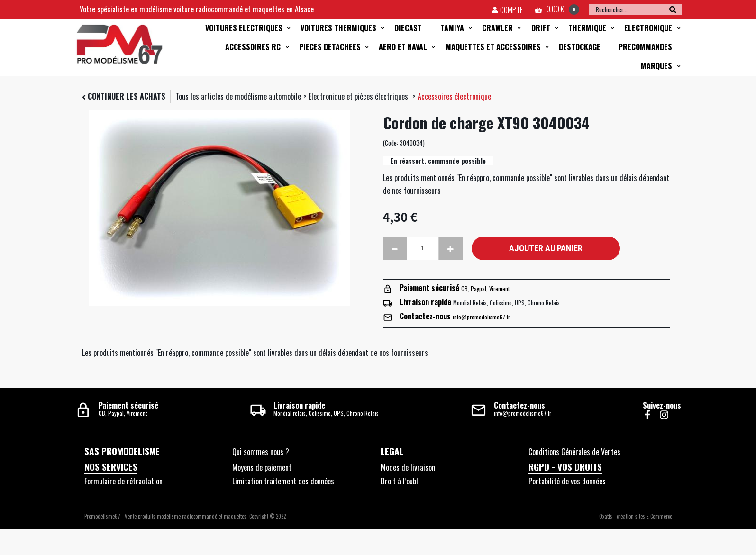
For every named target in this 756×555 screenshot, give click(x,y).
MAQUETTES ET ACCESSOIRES (493, 47)
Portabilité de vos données (567, 481)
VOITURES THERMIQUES (338, 28)
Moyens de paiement (262, 467)
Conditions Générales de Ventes (574, 452)
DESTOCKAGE (580, 47)
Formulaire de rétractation (123, 481)
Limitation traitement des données (283, 481)
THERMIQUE (587, 28)
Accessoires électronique (454, 96)
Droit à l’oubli (400, 481)
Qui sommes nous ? (261, 452)
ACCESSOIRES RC (253, 47)
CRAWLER (497, 28)
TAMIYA (452, 28)
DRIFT (541, 28)
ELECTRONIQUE (648, 28)
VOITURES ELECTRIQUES (244, 28)
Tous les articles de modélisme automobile (238, 96)
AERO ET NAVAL (403, 47)
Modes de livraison (408, 467)
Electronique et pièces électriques (359, 96)
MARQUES (656, 66)
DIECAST (408, 28)
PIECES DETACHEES (330, 47)
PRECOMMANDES (645, 47)
